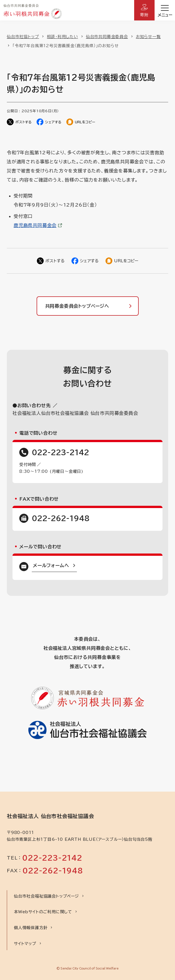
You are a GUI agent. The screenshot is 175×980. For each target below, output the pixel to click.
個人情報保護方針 (31, 928)
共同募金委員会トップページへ (77, 306)
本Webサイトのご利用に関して (43, 912)
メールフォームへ (51, 565)
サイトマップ (25, 944)
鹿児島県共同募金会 (35, 225)
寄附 (144, 15)
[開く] (165, 10)
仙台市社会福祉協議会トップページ (46, 896)
